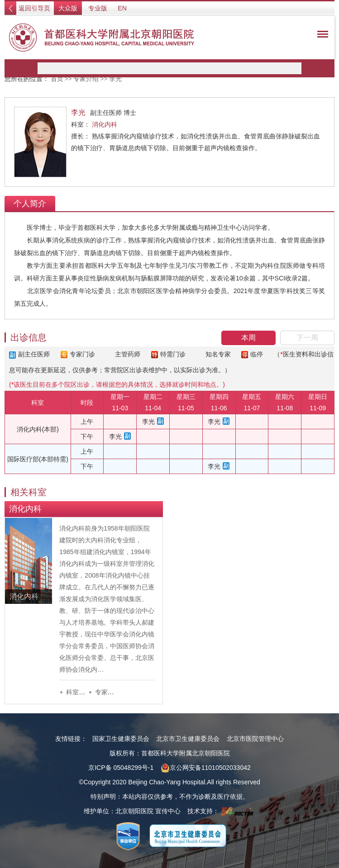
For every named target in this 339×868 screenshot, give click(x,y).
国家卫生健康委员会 (121, 739)
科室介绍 (79, 692)
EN (122, 8)
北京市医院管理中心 (255, 739)
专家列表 (108, 692)
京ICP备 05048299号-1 (121, 768)
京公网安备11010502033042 (206, 768)
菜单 (320, 36)
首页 (57, 79)
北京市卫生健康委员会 (188, 739)
